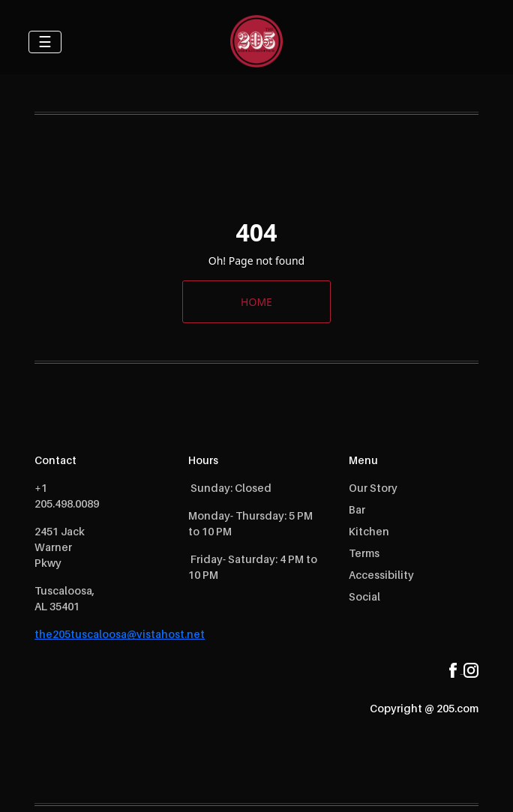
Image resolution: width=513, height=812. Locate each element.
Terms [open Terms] (364, 553)
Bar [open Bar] (357, 509)
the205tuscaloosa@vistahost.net (120, 634)
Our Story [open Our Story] (373, 488)
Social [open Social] (364, 596)
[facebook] (456, 669)
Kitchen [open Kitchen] (369, 531)
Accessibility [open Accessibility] (381, 575)
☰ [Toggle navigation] (45, 42)
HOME (256, 302)
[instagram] (471, 669)
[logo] (256, 41)
